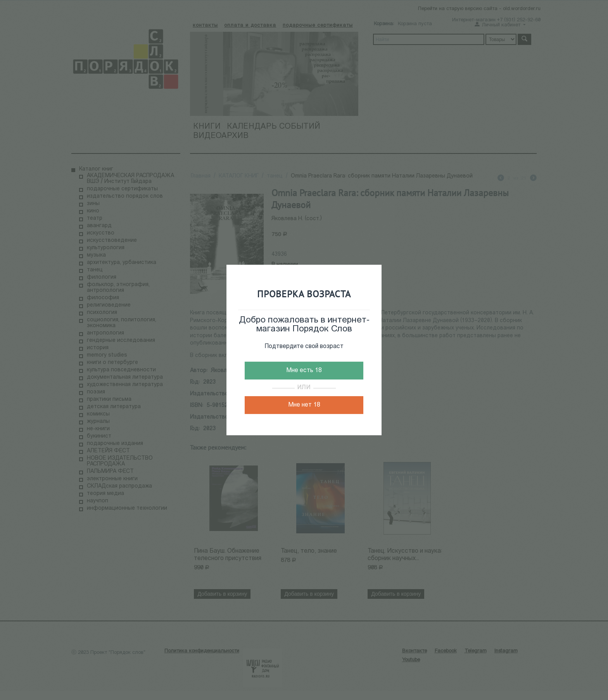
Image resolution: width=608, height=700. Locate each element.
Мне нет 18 (304, 405)
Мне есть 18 (304, 371)
